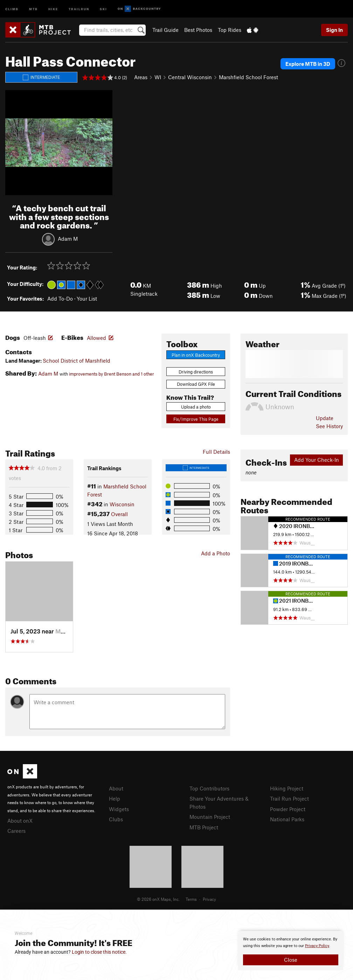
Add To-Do (60, 299)
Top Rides (230, 30)
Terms (191, 899)
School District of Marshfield (77, 361)
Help (115, 799)
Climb (12, 9)
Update (325, 418)
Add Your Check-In (317, 460)
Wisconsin (122, 504)
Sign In (334, 30)
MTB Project (204, 827)
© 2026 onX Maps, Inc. (158, 899)
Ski (103, 9)
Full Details (216, 452)
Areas (141, 77)
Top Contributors (209, 788)
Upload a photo (196, 407)
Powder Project (288, 809)
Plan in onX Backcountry (196, 355)
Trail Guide (165, 30)
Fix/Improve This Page (196, 419)
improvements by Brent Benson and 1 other (112, 374)
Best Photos (198, 30)
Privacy (209, 899)
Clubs (116, 819)
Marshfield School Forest (248, 77)
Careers (16, 831)
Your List (87, 299)
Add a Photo (216, 553)
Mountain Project (210, 817)
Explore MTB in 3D (308, 64)
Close (291, 960)
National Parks (287, 819)
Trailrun (79, 9)
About (116, 788)
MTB (33, 9)
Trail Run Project (289, 799)
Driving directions (196, 372)
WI (158, 77)
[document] (291, 951)
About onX (20, 821)
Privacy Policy (317, 946)
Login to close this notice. (99, 952)
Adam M (68, 239)
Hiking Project (287, 788)
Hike (53, 9)
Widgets (119, 809)
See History (329, 426)
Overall (119, 514)
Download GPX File (196, 384)
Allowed (96, 338)
